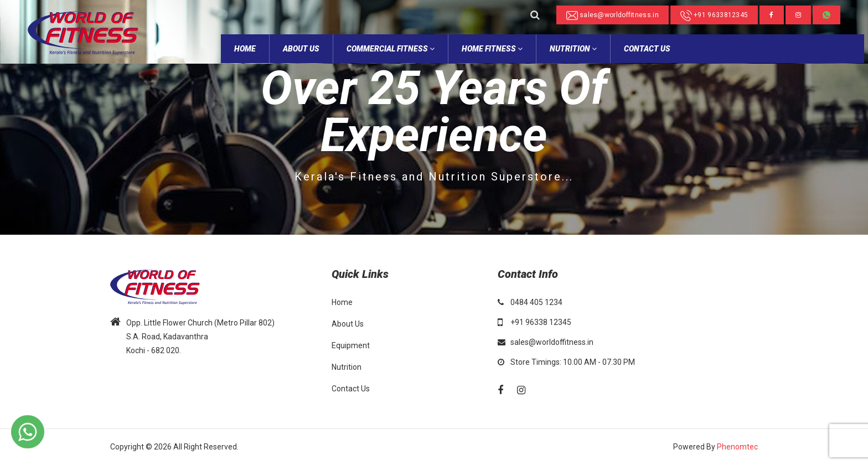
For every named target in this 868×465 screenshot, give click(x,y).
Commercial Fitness (391, 49)
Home (342, 302)
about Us (301, 49)
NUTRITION (573, 49)
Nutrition (347, 367)
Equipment (351, 345)
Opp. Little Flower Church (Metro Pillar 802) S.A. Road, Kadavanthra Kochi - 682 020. (200, 337)
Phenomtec (737, 447)
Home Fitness (492, 49)
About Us (348, 324)
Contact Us (647, 49)
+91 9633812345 (714, 15)
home (245, 49)
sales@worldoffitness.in (613, 15)
